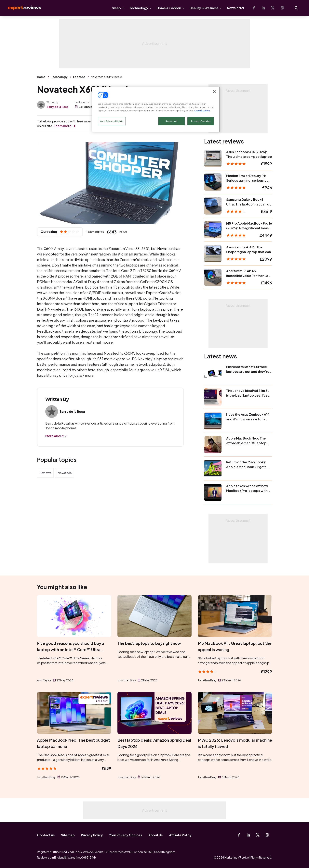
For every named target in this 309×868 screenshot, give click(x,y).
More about (54, 436)
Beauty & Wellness (204, 8)
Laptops (79, 77)
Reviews (45, 473)
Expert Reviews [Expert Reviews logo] (21, 8)
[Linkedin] (263, 8)
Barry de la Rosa (57, 107)
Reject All (171, 121)
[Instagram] (282, 8)
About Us (156, 835)
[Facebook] (254, 8)
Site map (68, 835)
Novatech (65, 473)
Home (41, 77)
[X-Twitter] (273, 8)
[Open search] (296, 8)
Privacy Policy (92, 835)
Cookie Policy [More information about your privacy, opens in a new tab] (202, 111)
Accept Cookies (201, 121)
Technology (139, 8)
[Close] (214, 92)
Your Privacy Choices (126, 835)
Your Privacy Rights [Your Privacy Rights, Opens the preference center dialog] (112, 121)
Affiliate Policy (180, 835)
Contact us (46, 835)
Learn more (63, 126)
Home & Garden (169, 8)
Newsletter (236, 8)
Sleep (116, 8)
